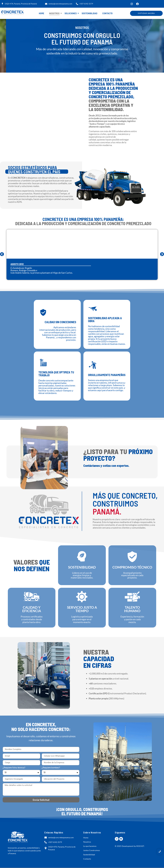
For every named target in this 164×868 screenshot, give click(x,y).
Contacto (107, 13)
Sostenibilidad (89, 13)
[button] (2, 254)
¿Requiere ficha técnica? (14, 768)
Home (41, 13)
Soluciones (71, 13)
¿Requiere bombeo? (51, 768)
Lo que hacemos (90, 846)
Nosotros (55, 13)
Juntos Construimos (92, 850)
